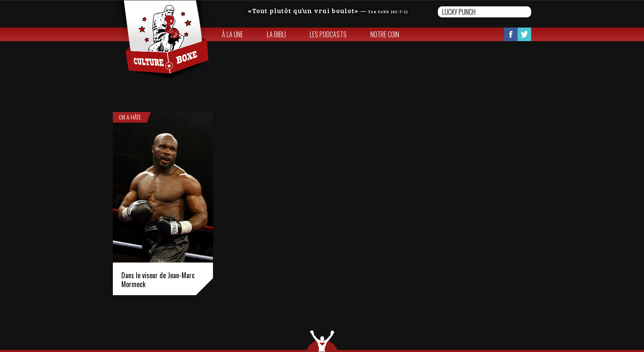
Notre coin (385, 34)
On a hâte (130, 117)
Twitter (524, 34)
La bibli (276, 34)
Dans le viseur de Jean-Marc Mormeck (158, 280)
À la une (232, 34)
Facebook (511, 34)
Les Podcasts (328, 34)
